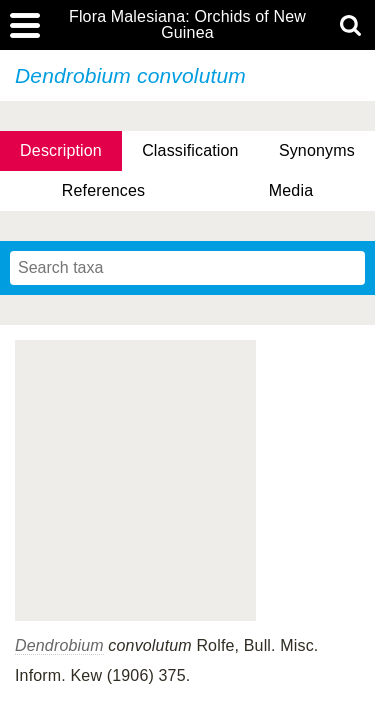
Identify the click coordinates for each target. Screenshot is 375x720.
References (103, 190)
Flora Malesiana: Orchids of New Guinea (187, 25)
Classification (190, 150)
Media (291, 190)
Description (61, 150)
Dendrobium (59, 645)
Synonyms (317, 150)
